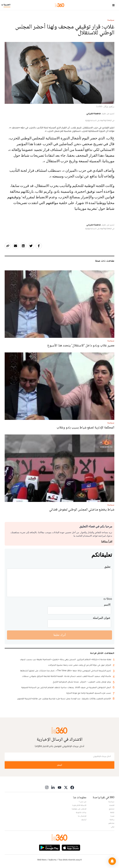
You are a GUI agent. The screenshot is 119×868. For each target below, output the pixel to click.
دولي (113, 827)
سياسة (111, 20)
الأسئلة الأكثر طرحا (79, 805)
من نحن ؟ (83, 802)
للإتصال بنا (82, 816)
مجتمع (112, 809)
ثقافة (112, 812)
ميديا (112, 816)
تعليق (107, 567)
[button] (112, 861)
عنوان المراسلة (102, 618)
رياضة (112, 820)
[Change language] (7, 5)
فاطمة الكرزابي (94, 113)
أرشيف (84, 820)
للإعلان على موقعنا (79, 809)
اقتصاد (112, 805)
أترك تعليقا (60, 635)
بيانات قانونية (81, 812)
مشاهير (111, 823)
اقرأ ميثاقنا (107, 541)
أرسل (59, 765)
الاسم (107, 605)
